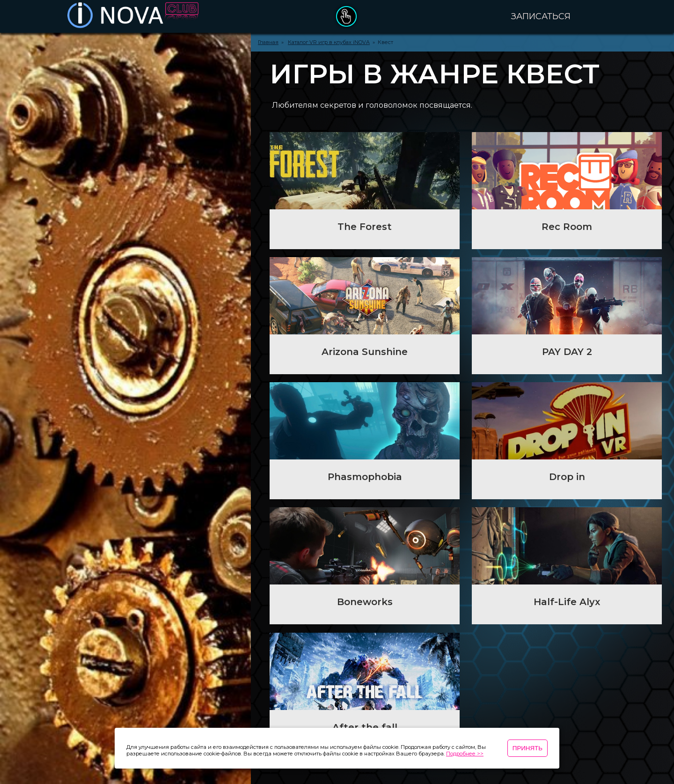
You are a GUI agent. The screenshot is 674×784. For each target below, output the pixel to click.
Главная (268, 42)
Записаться (541, 16)
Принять (527, 748)
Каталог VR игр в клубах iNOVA (329, 42)
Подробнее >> (465, 754)
